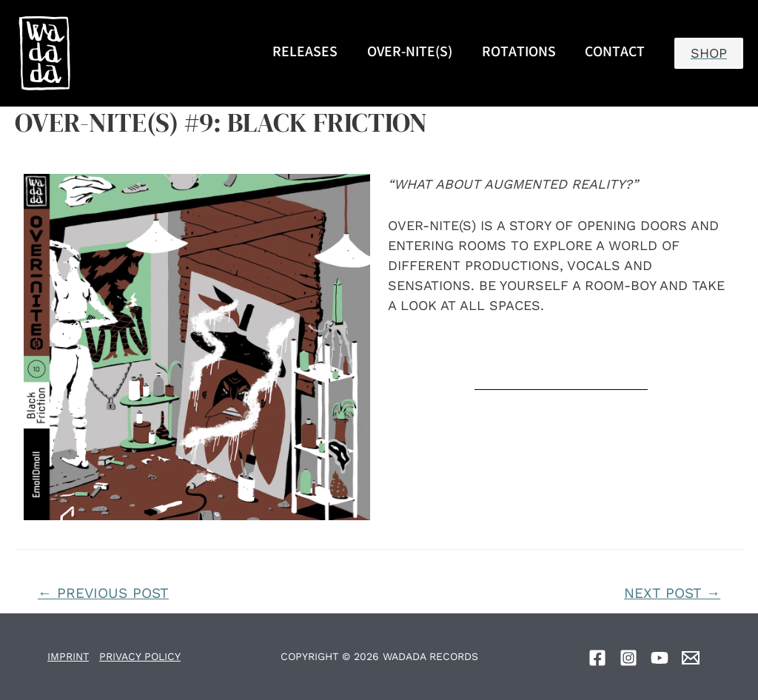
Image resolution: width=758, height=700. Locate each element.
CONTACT (615, 53)
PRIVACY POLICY (140, 656)
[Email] (691, 658)
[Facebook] (597, 658)
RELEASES (305, 53)
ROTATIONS (519, 53)
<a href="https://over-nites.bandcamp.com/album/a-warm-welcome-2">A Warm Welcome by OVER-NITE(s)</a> (561, 352)
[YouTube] (660, 658)
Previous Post (103, 593)
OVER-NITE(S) (410, 53)
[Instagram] (628, 658)
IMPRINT (68, 656)
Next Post (672, 593)
